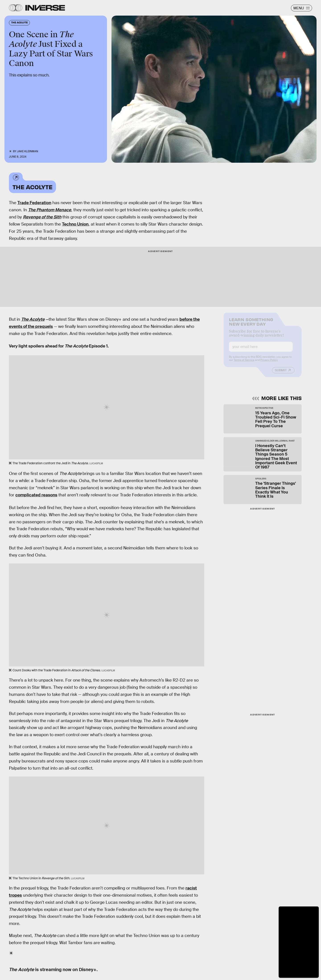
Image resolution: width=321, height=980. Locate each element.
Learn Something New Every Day (251, 324)
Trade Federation (34, 203)
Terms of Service (244, 363)
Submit (281, 373)
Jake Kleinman (28, 151)
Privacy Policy (269, 363)
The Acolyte (32, 187)
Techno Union (75, 224)
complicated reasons (36, 495)
